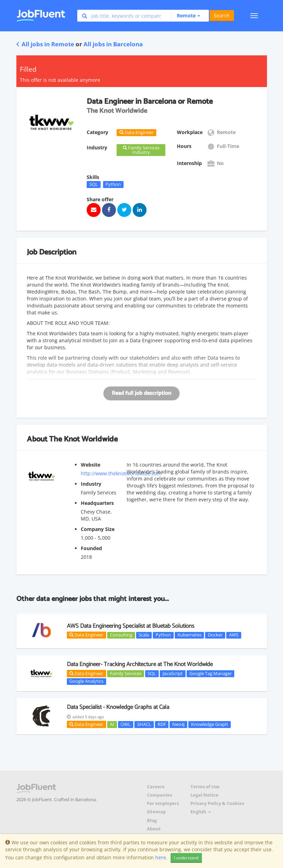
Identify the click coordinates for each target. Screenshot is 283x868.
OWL (125, 724)
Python (113, 184)
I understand (186, 858)
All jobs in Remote (45, 44)
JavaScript (173, 673)
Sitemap (156, 812)
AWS (234, 635)
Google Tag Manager (211, 673)
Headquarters (97, 503)
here (161, 857)
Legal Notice (205, 795)
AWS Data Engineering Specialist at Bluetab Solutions (131, 626)
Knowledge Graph (210, 724)
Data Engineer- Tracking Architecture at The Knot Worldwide (140, 664)
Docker (215, 635)
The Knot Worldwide (83, 439)
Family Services (126, 673)
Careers (156, 787)
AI (112, 724)
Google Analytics (86, 681)
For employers (163, 803)
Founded (91, 548)
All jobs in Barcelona (113, 44)
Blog (152, 820)
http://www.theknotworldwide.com (121, 473)
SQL (94, 184)
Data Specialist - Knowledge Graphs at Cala (118, 707)
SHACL (144, 724)
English (201, 812)
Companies (159, 795)
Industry (91, 484)
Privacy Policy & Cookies (217, 803)
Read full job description (141, 393)
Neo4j (178, 724)
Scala (144, 635)
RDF (162, 724)
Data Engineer (86, 635)
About (154, 829)
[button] (186, 16)
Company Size (98, 529)
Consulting (121, 635)
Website (91, 465)
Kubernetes (190, 635)
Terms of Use (205, 787)
